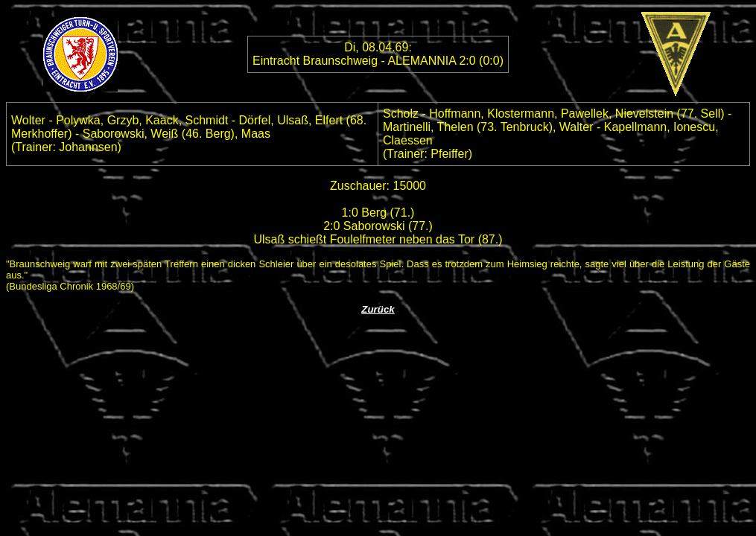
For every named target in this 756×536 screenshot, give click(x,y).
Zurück (378, 309)
